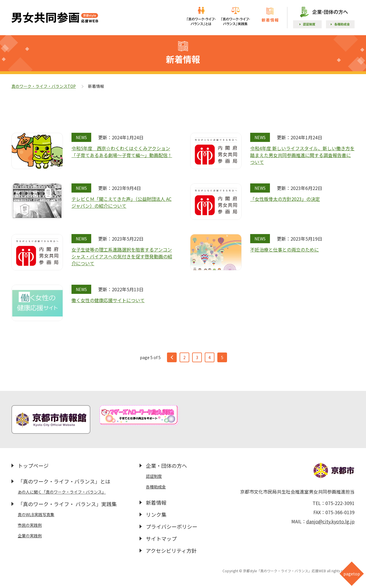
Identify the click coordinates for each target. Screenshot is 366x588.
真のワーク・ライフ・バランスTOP (44, 86)
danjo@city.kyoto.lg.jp (330, 521)
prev (172, 357)
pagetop (352, 574)
